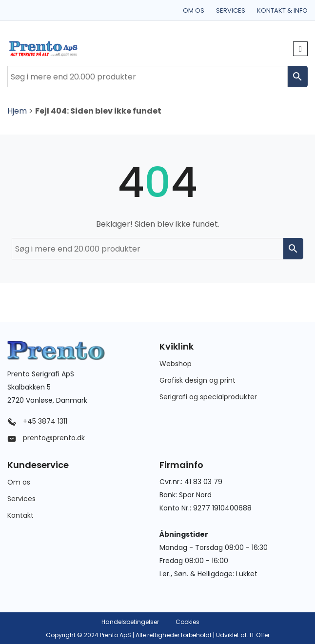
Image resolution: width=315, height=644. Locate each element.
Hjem (17, 111)
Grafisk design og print (197, 380)
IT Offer (260, 635)
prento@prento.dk (46, 438)
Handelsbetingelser (130, 622)
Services (231, 10)
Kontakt (20, 515)
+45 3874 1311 (37, 421)
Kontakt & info (282, 10)
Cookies (187, 622)
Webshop (176, 364)
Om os (194, 10)
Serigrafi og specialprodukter (208, 397)
